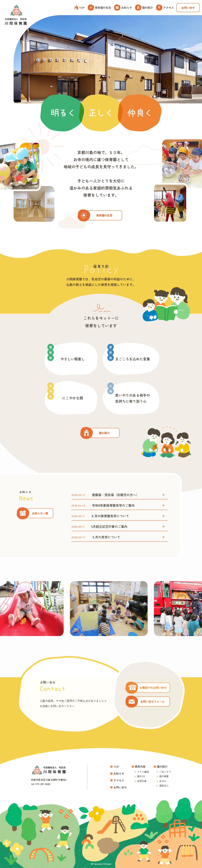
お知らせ (123, 8)
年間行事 (142, 781)
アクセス (165, 8)
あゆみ (163, 781)
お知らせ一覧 (40, 525)
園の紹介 (144, 8)
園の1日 (141, 776)
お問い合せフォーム (152, 713)
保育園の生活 (99, 8)
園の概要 (164, 776)
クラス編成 (143, 772)
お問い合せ (188, 8)
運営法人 (164, 786)
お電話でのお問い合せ (153, 699)
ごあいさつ (165, 772)
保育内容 (140, 766)
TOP (80, 8)
